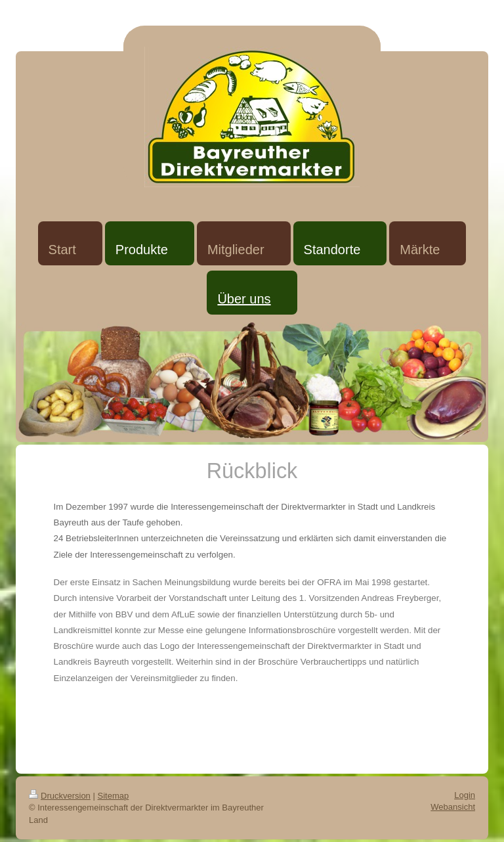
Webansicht (453, 807)
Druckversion (60, 796)
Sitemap (114, 796)
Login (465, 795)
